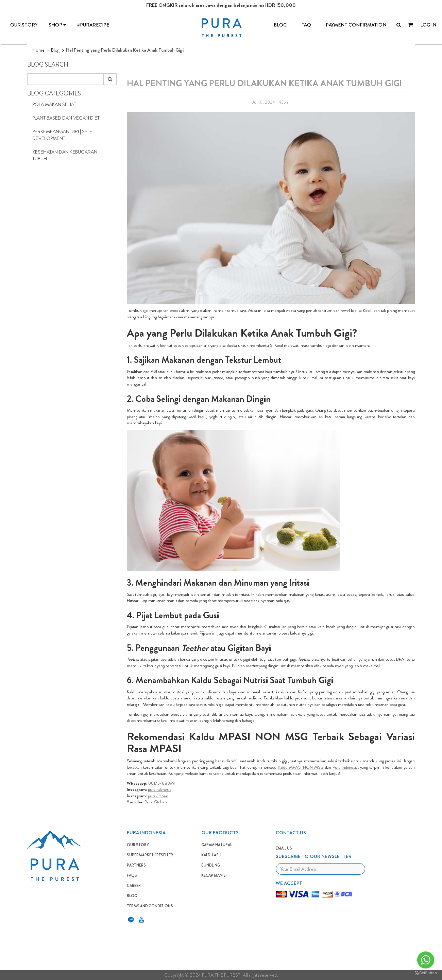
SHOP (57, 25)
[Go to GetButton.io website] (426, 973)
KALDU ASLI (211, 855)
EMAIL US (284, 848)
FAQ (306, 25)
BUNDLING (211, 865)
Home (38, 50)
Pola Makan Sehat (54, 104)
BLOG (280, 25)
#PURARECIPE (93, 25)
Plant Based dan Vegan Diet (66, 118)
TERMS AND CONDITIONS (150, 906)
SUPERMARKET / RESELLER (150, 855)
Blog (55, 50)
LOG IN (428, 25)
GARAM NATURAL (217, 845)
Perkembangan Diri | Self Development (62, 135)
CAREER (134, 886)
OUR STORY (24, 25)
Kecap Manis (214, 875)
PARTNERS (136, 865)
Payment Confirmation (356, 25)
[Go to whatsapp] (426, 960)
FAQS (132, 875)
